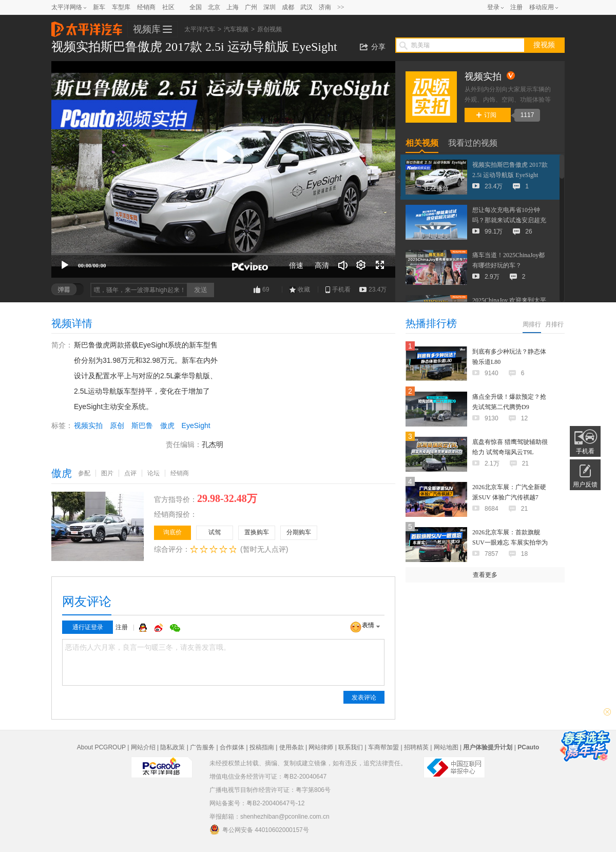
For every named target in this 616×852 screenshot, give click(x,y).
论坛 (153, 473)
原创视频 (269, 29)
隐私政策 (172, 747)
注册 (516, 7)
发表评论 (364, 698)
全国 (196, 7)
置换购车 (257, 532)
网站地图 (446, 747)
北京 (214, 7)
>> (341, 7)
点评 (130, 473)
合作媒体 (232, 747)
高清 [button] (322, 265)
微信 (175, 628)
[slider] (223, 254)
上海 (233, 7)
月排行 (554, 324)
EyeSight (196, 425)
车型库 (121, 7)
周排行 (532, 324)
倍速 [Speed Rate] (296, 265)
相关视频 (422, 143)
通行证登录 (88, 627)
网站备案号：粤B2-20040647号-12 (257, 803)
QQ (144, 628)
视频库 (147, 29)
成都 (288, 7)
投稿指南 (262, 747)
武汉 (306, 7)
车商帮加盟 (383, 747)
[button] (223, 157)
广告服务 (202, 747)
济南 (325, 7)
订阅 (486, 115)
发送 (201, 290)
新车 (99, 7)
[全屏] (380, 265)
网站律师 (321, 747)
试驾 (215, 532)
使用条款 (292, 747)
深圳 (269, 7)
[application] (223, 169)
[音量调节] (343, 265)
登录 (493, 7)
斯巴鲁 (142, 425)
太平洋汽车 (87, 26)
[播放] (65, 265)
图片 (107, 473)
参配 (84, 473)
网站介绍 (143, 747)
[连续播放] (361, 265)
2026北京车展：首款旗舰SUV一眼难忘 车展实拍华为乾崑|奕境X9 (510, 543)
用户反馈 (585, 485)
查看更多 (485, 575)
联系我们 (351, 747)
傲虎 (167, 425)
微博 (160, 628)
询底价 (172, 532)
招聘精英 (416, 747)
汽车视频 (236, 29)
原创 (117, 425)
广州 (251, 7)
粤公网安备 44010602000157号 (259, 829)
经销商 (146, 7)
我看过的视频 (473, 143)
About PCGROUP (101, 747)
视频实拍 (88, 425)
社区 (168, 7)
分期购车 (299, 532)
